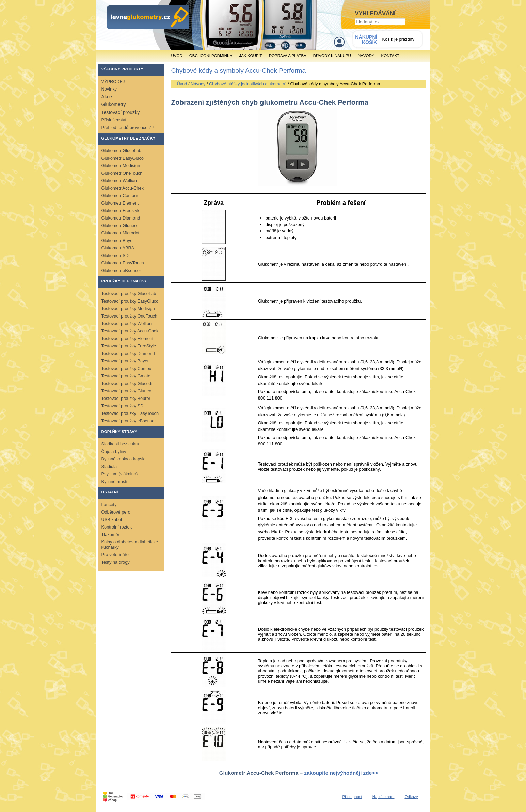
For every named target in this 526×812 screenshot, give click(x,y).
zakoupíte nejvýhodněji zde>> (341, 773)
